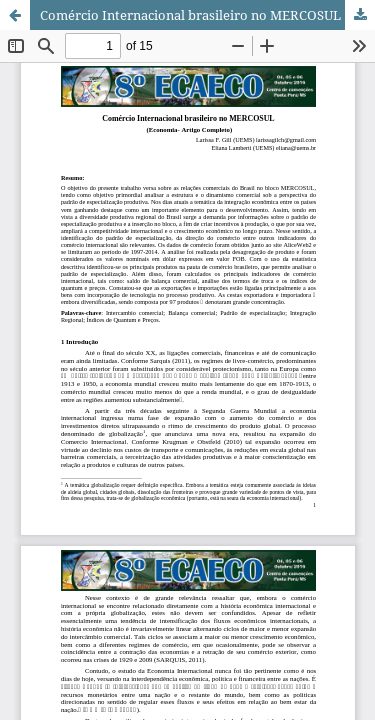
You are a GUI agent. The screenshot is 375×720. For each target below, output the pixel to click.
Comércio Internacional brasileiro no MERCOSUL (190, 15)
